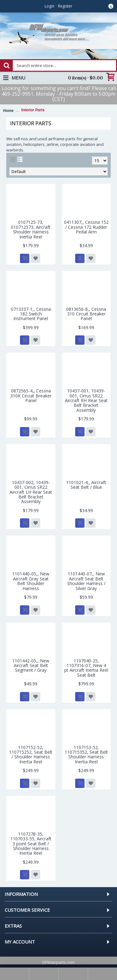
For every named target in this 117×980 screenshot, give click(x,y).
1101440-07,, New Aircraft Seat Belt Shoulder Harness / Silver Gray (86, 581)
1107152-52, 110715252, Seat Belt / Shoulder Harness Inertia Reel (31, 754)
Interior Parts (33, 110)
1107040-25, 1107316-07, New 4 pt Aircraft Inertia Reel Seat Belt (86, 668)
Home (8, 111)
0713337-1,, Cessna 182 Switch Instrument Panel (31, 314)
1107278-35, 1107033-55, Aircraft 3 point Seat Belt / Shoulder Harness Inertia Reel (31, 844)
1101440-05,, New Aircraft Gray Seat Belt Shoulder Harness (31, 581)
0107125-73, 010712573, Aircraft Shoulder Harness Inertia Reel (31, 229)
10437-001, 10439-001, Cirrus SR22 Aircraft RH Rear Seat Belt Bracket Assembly (86, 400)
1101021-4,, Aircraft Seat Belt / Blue (86, 485)
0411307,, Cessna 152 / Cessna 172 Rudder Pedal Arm (86, 227)
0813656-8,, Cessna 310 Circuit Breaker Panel (86, 314)
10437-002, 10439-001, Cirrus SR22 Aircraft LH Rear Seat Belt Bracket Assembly (31, 492)
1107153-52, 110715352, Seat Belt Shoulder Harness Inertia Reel (86, 754)
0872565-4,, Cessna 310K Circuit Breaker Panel (31, 396)
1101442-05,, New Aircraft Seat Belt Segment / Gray (31, 665)
